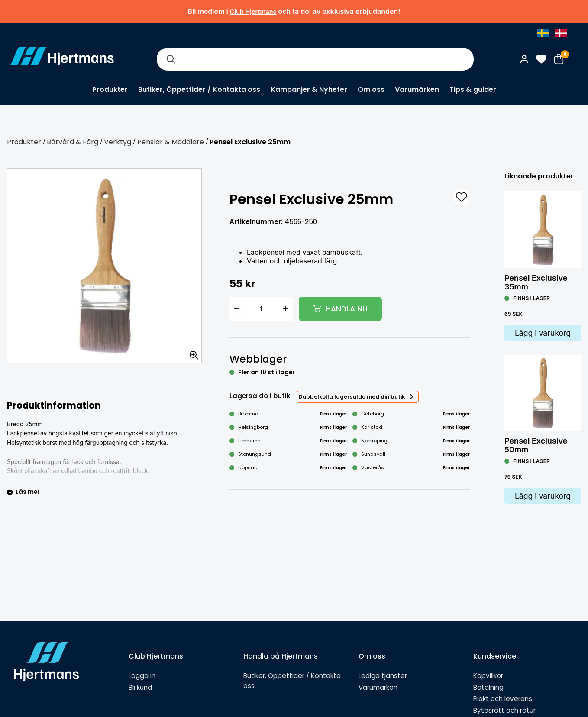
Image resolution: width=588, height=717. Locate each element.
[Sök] (171, 59)
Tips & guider (473, 89)
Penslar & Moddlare (171, 142)
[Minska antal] (236, 309)
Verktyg (118, 142)
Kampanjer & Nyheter (309, 89)
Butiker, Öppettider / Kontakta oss (199, 89)
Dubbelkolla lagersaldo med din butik (352, 397)
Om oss (371, 89)
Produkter (110, 89)
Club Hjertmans (253, 11)
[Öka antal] (286, 309)
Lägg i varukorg (543, 333)
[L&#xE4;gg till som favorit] (462, 197)
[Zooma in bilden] (191, 352)
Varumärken (417, 89)
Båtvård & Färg (73, 142)
